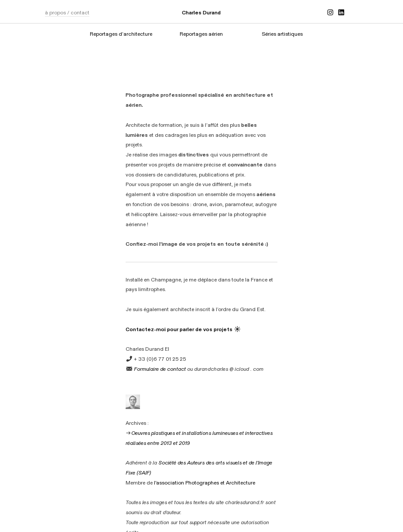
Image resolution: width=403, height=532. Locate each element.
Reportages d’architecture (121, 34)
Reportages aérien (201, 34)
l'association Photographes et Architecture (205, 483)
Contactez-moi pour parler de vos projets (179, 329)
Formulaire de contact (160, 369)
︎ (341, 13)
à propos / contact (67, 13)
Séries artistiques (282, 34)
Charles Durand (201, 13)
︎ (330, 13)
